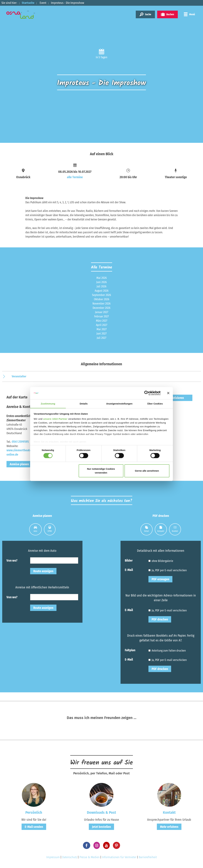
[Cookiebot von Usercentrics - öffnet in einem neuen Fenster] (147, 393)
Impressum (53, 857)
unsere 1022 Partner (55, 419)
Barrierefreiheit (148, 857)
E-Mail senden (34, 827)
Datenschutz (70, 857)
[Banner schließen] (168, 393)
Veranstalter (19, 376)
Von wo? (12, 560)
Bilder (129, 560)
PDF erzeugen (160, 579)
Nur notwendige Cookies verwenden (101, 471)
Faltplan (130, 650)
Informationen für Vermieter (119, 857)
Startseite (28, 3)
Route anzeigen (43, 571)
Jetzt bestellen (101, 827)
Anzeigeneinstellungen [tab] (119, 403)
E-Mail (129, 570)
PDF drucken (160, 619)
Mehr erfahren (169, 827)
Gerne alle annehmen (147, 471)
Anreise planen (19, 464)
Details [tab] (84, 403)
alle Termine (75, 177)
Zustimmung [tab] (48, 403)
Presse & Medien (90, 857)
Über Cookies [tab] (155, 403)
